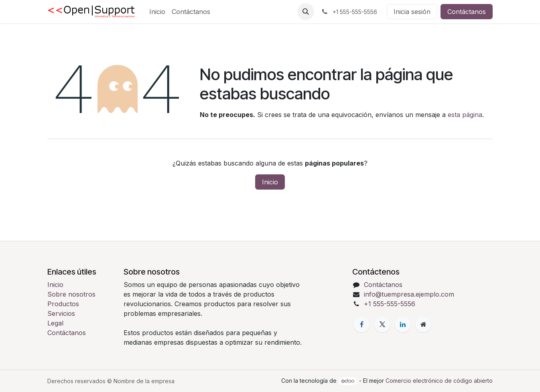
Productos (63, 304)
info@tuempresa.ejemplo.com (409, 294)
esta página (465, 115)
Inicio (270, 182)
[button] (306, 12)
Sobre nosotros (71, 294)
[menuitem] (157, 12)
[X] (382, 324)
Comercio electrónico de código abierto (439, 381)
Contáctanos (467, 12)
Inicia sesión (412, 12)
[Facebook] (361, 324)
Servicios (61, 313)
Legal (55, 323)
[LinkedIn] (403, 324)
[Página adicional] (423, 324)
